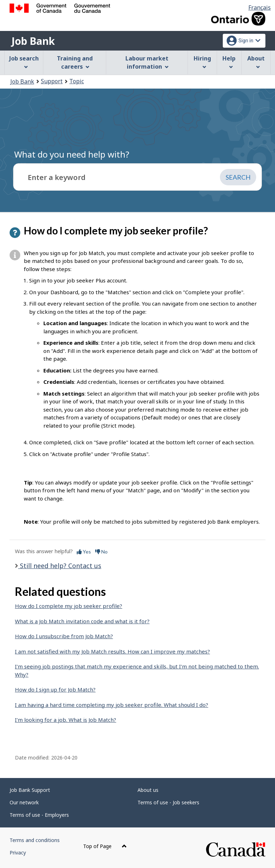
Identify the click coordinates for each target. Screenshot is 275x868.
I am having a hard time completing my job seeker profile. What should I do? (112, 705)
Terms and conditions (35, 840)
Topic (77, 81)
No (101, 552)
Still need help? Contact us (60, 566)
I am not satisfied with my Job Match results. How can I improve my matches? (112, 651)
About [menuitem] (256, 62)
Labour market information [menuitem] (147, 62)
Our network (24, 802)
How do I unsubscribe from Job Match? (64, 636)
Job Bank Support (30, 790)
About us (148, 790)
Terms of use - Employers (39, 815)
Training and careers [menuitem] (75, 62)
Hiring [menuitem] (202, 62)
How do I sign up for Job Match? (55, 689)
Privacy (18, 853)
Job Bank (33, 41)
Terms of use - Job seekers (168, 802)
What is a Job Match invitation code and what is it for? (82, 621)
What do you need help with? (72, 154)
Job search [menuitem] (24, 62)
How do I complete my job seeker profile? (69, 606)
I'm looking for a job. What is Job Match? (66, 720)
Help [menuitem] (229, 62)
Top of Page (105, 846)
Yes (84, 552)
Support (52, 81)
